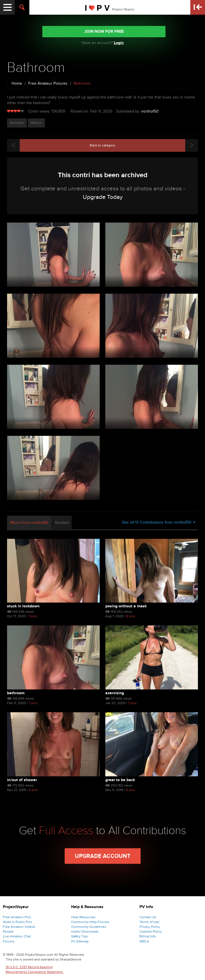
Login (119, 43)
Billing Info (148, 936)
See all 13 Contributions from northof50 (159, 522)
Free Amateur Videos (19, 927)
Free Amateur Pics (17, 917)
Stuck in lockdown (23, 606)
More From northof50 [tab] (29, 523)
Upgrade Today (103, 197)
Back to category (103, 145)
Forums (9, 941)
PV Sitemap (80, 941)
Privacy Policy (150, 927)
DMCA (144, 941)
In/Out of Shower (22, 780)
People (8, 931)
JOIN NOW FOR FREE (104, 31)
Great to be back (120, 780)
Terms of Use (149, 922)
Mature (36, 123)
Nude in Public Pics (17, 922)
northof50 (150, 111)
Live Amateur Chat (17, 936)
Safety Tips (79, 936)
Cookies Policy (151, 931)
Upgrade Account (103, 856)
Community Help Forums (90, 922)
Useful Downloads (85, 931)
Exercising (115, 693)
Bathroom (16, 693)
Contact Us (148, 917)
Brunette (17, 123)
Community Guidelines (89, 927)
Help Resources (83, 917)
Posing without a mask (126, 606)
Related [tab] (62, 523)
